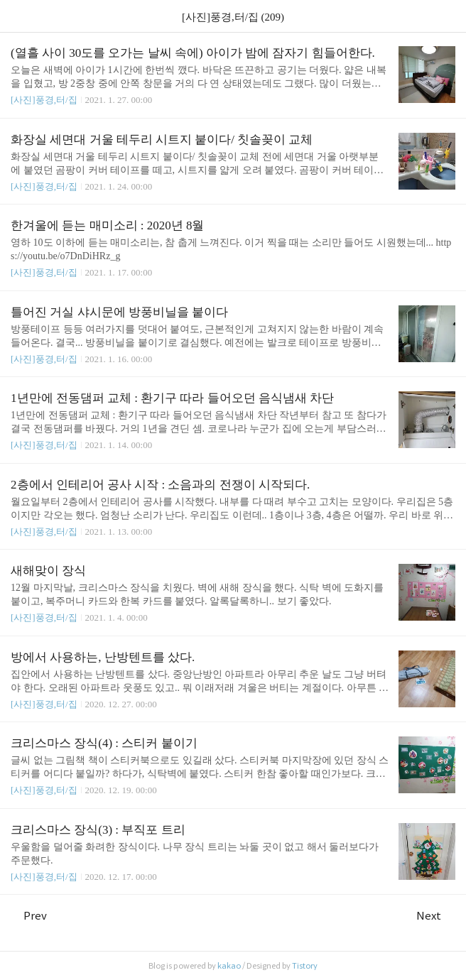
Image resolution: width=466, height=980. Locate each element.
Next (436, 916)
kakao (229, 966)
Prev (29, 916)
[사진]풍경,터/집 (44, 100)
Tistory (305, 966)
